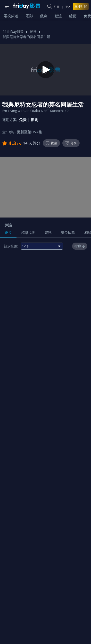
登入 (68, 7)
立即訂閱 (81, 6)
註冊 (57, 7)
